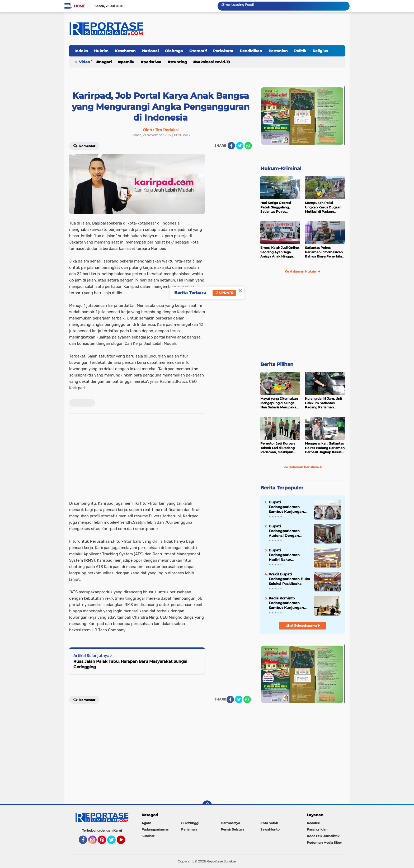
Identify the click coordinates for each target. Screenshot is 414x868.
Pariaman (189, 829)
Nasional (150, 51)
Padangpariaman (155, 829)
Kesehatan (125, 51)
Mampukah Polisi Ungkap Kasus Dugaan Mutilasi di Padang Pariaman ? (323, 207)
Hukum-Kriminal (281, 169)
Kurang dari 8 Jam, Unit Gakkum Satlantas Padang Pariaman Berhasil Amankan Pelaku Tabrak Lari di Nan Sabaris (324, 403)
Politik (300, 51)
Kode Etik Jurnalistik (323, 836)
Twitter (114, 842)
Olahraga (174, 51)
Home (79, 6)
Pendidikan (251, 51)
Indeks (81, 51)
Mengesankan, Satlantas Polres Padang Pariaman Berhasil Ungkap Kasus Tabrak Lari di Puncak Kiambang (325, 448)
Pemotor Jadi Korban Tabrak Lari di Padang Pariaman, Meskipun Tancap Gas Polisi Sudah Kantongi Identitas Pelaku (280, 448)
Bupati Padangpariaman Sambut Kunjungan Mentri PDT (286, 507)
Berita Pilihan (277, 364)
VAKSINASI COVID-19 (213, 62)
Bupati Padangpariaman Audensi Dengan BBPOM (284, 531)
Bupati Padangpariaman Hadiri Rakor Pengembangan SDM (288, 555)
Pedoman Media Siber (324, 843)
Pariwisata (223, 51)
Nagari (105, 62)
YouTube (125, 842)
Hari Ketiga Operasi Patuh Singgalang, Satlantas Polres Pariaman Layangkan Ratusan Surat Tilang (277, 207)
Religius (320, 51)
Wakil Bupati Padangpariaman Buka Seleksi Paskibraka (289, 579)
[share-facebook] (231, 146)
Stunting (179, 62)
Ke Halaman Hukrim (303, 271)
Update (224, 293)
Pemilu (128, 62)
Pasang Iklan (317, 829)
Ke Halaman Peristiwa (303, 467)
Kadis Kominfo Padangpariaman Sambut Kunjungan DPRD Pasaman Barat (288, 603)
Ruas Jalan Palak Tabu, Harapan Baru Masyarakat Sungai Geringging (130, 664)
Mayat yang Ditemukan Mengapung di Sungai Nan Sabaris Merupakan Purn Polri (279, 403)
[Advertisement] (231, 233)
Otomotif (198, 51)
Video (84, 62)
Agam (146, 823)
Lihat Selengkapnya (303, 625)
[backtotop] (207, 805)
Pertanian (278, 51)
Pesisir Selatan (232, 829)
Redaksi (313, 823)
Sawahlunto (270, 829)
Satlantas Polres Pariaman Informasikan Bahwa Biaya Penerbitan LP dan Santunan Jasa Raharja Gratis (324, 252)
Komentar (84, 146)
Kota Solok (269, 823)
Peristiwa (152, 62)
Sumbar (148, 836)
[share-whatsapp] (248, 146)
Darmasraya (230, 823)
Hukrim (101, 51)
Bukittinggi (190, 823)
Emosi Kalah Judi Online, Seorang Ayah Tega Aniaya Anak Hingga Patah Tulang (280, 252)
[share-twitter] (240, 146)
